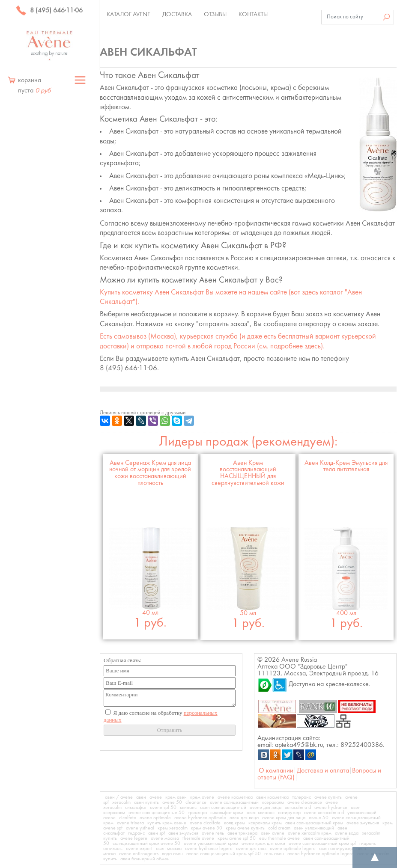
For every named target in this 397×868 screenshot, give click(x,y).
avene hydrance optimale (200, 818)
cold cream (279, 828)
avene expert (139, 849)
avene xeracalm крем (310, 833)
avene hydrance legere (209, 849)
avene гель (213, 833)
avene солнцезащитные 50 (157, 813)
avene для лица (266, 808)
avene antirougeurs (139, 854)
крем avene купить (245, 828)
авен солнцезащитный (223, 808)
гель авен (274, 854)
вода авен (172, 854)
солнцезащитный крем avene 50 (146, 844)
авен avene (273, 833)
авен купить (146, 803)
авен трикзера (242, 833)
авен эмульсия (183, 833)
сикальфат (136, 808)
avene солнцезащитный (234, 803)
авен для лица (244, 818)
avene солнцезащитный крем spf (322, 844)
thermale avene (198, 838)
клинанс (188, 808)
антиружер (289, 813)
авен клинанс (261, 813)
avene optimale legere (293, 849)
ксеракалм (273, 803)
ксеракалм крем (265, 823)
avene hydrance (331, 808)
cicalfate (128, 818)
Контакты (253, 15)
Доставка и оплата (323, 771)
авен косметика (272, 797)
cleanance (196, 803)
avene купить (328, 797)
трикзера (197, 813)
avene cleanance (305, 803)
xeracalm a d (298, 808)
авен (141, 797)
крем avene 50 (207, 828)
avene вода (347, 833)
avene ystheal (140, 828)
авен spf (157, 833)
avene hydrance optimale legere (321, 854)
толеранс (301, 797)
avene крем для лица (284, 818)
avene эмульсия (363, 823)
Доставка (177, 15)
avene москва (165, 838)
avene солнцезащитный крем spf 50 (224, 854)
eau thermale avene (279, 838)
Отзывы (215, 15)
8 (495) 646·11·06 (49, 11)
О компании (276, 771)
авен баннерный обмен (145, 859)
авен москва (169, 849)
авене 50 (319, 818)
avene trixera (130, 823)
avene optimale (155, 818)
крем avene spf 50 (237, 838)
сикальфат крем (227, 813)
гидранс (136, 833)
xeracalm (121, 803)
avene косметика (235, 797)
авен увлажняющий (314, 828)
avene (156, 797)
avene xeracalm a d (324, 813)
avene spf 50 (163, 808)
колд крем (234, 823)
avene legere (134, 838)
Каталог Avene (128, 15)
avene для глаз (251, 849)
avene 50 (172, 803)
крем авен (176, 797)
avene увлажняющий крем (211, 844)
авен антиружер (336, 849)
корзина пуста (34, 86)
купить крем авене (167, 823)
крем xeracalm (173, 828)
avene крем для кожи (263, 844)
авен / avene (119, 797)
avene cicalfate (205, 823)
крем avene (202, 797)
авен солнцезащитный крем (314, 823)
